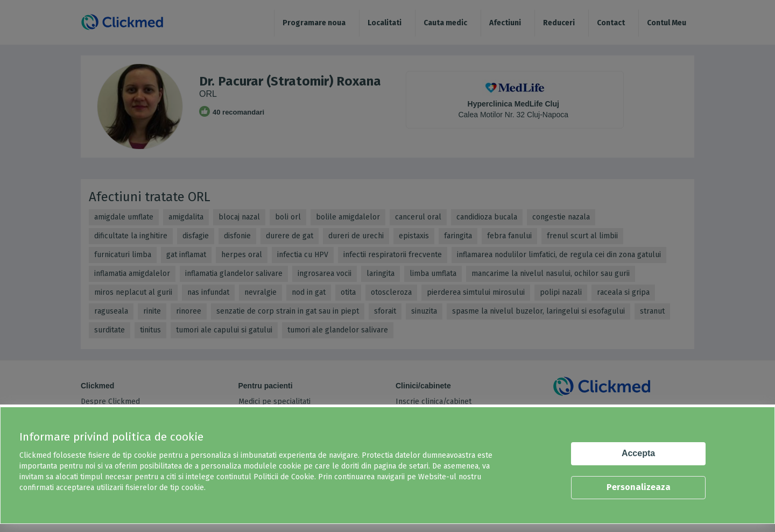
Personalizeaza (639, 487)
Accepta (638, 453)
